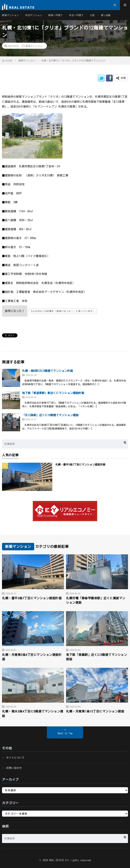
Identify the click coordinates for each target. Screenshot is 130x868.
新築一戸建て (56, 15)
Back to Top (65, 733)
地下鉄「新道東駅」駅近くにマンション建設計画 (53, 393)
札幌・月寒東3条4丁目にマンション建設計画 (32, 657)
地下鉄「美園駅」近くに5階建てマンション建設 (96, 657)
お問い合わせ (14, 768)
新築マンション (10, 15)
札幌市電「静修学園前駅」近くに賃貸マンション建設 (96, 600)
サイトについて (15, 758)
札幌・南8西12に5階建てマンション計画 (47, 371)
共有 (121, 78)
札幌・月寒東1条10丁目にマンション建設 (95, 711)
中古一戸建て (76, 15)
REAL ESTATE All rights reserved (70, 860)
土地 (92, 15)
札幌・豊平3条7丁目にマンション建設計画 (80, 465)
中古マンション (34, 15)
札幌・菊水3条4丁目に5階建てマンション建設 (33, 714)
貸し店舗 (106, 15)
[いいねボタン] (15, 311)
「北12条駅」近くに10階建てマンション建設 (50, 415)
